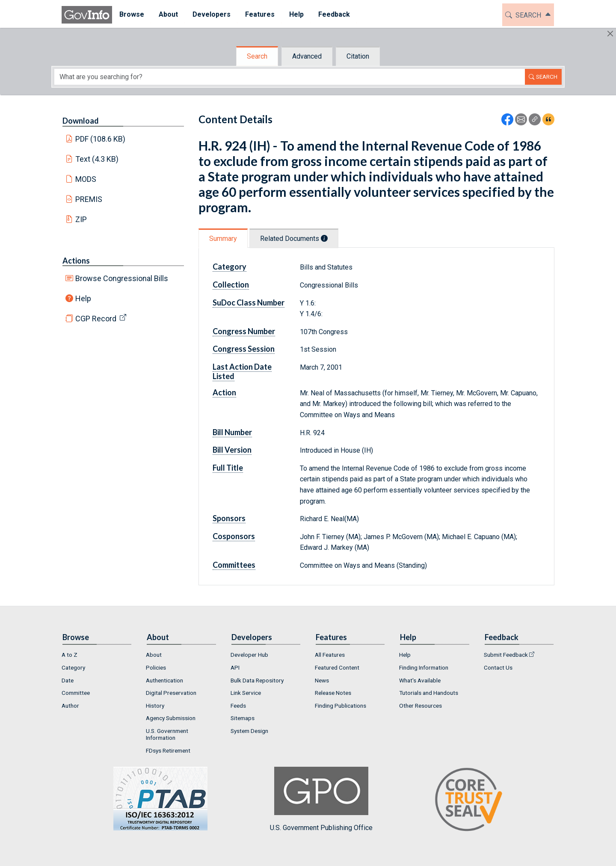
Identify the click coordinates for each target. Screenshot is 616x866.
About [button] (168, 14)
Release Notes (333, 693)
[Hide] (610, 34)
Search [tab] (257, 56)
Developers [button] (212, 14)
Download (81, 121)
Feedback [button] (334, 14)
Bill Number (232, 432)
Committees (234, 565)
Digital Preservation (171, 693)
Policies (156, 667)
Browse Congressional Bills (122, 278)
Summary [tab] (223, 239)
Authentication (164, 680)
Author (70, 706)
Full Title (228, 468)
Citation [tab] (358, 56)
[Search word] (290, 77)
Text (97, 159)
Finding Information (424, 667)
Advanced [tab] (307, 56)
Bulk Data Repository (257, 680)
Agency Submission (171, 718)
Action (224, 392)
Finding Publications (341, 706)
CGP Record (96, 319)
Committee (76, 693)
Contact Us (498, 667)
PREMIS (89, 199)
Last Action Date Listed (242, 371)
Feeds (238, 706)
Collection (231, 285)
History (155, 706)
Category (230, 267)
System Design (249, 731)
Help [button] (296, 14)
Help (83, 298)
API (235, 667)
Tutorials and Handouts (429, 693)
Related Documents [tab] (294, 239)
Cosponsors (234, 536)
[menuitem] (132, 15)
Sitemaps (243, 718)
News (322, 680)
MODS (86, 179)
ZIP (81, 219)
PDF (101, 139)
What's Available (420, 680)
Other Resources (421, 706)
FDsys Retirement (168, 750)
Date (68, 680)
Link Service (246, 693)
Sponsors (229, 518)
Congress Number (244, 331)
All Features (330, 655)
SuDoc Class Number (249, 303)
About (154, 655)
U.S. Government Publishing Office (321, 799)
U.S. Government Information (167, 734)
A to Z (70, 655)
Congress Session (244, 349)
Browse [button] (132, 14)
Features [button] (260, 14)
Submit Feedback (506, 655)
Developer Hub (249, 655)
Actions (76, 261)
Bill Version (232, 450)
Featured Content (337, 667)
